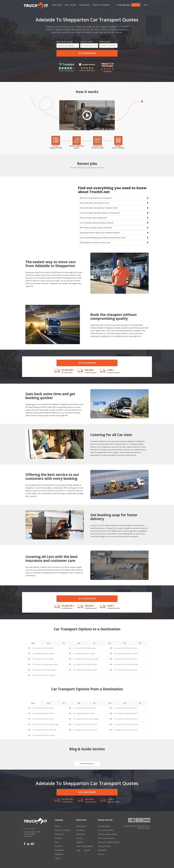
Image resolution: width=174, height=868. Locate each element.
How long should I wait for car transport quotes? (100, 233)
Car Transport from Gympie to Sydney (43, 675)
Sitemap (79, 838)
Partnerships (59, 850)
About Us (58, 826)
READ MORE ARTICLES (87, 764)
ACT (125, 643)
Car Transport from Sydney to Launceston (126, 724)
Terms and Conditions (63, 830)
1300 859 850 (123, 5)
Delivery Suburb (105, 42)
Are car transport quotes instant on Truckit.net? (100, 213)
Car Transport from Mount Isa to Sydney (126, 670)
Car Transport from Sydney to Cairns (43, 719)
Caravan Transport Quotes (108, 834)
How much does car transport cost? (94, 203)
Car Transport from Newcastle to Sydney (85, 670)
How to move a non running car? (93, 218)
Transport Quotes (104, 846)
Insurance (58, 838)
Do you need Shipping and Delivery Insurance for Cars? (103, 238)
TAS (110, 643)
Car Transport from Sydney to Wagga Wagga (45, 724)
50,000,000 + (68, 370)
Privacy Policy (60, 834)
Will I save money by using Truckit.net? (96, 228)
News (57, 842)
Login (78, 850)
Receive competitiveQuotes (77, 147)
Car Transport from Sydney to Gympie (43, 735)
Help (146, 5)
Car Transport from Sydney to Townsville (85, 724)
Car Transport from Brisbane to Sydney (125, 648)
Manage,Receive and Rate (118, 147)
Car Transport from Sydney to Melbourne (126, 713)
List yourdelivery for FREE (56, 147)
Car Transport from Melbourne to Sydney (126, 654)
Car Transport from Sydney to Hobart (84, 713)
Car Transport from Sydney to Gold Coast (44, 730)
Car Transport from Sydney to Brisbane (125, 708)
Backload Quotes (104, 826)
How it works (81, 826)
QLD (48, 643)
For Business (85, 5)
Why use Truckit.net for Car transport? (96, 198)
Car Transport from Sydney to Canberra (126, 719)
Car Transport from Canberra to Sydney (126, 659)
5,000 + (111, 370)
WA (79, 643)
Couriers (101, 854)
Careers (57, 858)
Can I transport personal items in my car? (97, 223)
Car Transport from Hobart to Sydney (84, 654)
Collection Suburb (87, 42)
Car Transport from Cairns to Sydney (43, 659)
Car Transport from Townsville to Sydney (85, 664)
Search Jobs (57, 5)
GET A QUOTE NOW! (87, 53)
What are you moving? (65, 42)
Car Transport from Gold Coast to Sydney (44, 670)
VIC (64, 643)
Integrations (59, 854)
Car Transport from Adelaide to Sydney (85, 648)
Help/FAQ (80, 842)
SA (94, 643)
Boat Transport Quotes (106, 838)
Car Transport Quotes (106, 830)
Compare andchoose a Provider (97, 147)
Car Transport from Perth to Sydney (43, 648)
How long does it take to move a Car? (95, 243)
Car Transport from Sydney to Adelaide (85, 708)
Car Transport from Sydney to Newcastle (85, 730)
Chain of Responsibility (84, 846)
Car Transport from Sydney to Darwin (43, 713)
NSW (33, 643)
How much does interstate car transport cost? (99, 208)
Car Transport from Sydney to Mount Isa (126, 730)
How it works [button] (70, 5)
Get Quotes (81, 830)
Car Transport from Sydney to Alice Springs (86, 719)
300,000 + (90, 370)
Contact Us (59, 846)
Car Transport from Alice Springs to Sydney (86, 659)
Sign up (87, 850)
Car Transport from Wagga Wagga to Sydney (45, 664)
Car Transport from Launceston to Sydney (126, 664)
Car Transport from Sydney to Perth (43, 708)
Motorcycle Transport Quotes (109, 842)
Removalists (102, 850)
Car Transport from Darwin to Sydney (43, 654)
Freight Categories (101, 5)
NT (140, 643)
